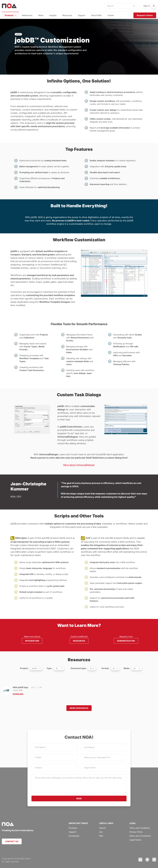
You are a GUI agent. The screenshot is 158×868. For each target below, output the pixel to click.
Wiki (101, 836)
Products (10, 15)
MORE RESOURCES (79, 708)
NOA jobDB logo (26, 691)
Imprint (102, 828)
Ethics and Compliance (140, 836)
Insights (53, 15)
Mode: (127, 668)
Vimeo (154, 860)
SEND (79, 799)
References (27, 15)
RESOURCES (79, 641)
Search (134, 6)
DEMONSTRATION (126, 641)
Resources (67, 15)
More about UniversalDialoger (79, 465)
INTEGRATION (32, 641)
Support (82, 15)
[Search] (117, 6)
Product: (24, 668)
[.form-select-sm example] (36, 668)
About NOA (96, 15)
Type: (49, 668)
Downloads (74, 836)
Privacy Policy (136, 832)
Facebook (147, 860)
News (41, 15)
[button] (150, 6)
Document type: (79, 668)
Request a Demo (145, 15)
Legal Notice (135, 840)
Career (111, 15)
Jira (101, 832)
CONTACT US (12, 841)
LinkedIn (140, 860)
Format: (105, 668)
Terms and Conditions (140, 828)
